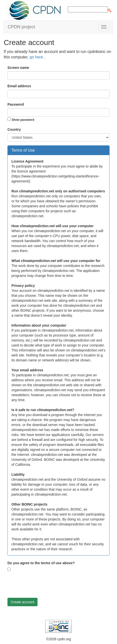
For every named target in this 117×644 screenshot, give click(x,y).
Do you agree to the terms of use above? (41, 563)
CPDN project (21, 27)
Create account (22, 602)
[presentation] (45, 584)
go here (37, 57)
